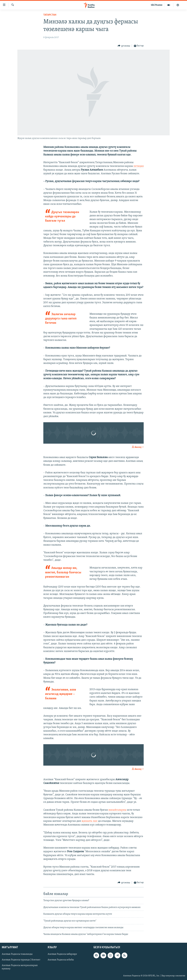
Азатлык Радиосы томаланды (17, 954)
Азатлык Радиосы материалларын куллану (20, 967)
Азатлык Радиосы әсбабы (61, 960)
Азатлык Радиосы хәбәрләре (62, 954)
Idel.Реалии (157, 5)
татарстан (50, 15)
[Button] (124, 46)
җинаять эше (90, 821)
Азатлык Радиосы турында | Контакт (21, 960)
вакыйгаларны (117, 810)
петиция (139, 166)
